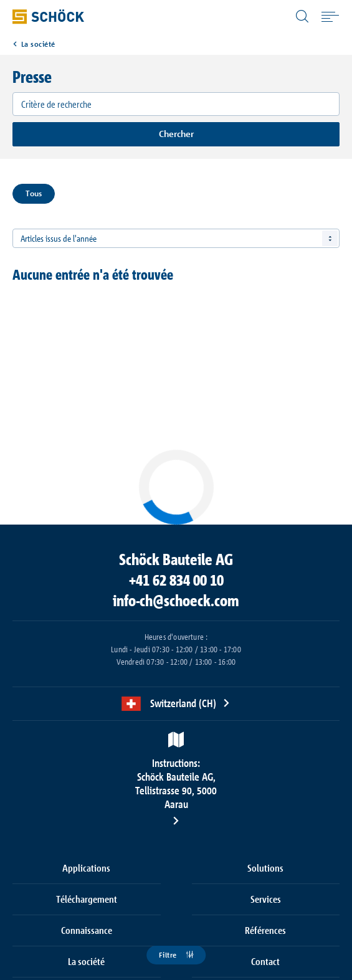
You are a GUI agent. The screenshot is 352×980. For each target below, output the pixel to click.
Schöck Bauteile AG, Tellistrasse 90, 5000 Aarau (176, 783)
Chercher (176, 134)
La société (38, 44)
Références (265, 930)
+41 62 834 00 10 (176, 580)
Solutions (265, 868)
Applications (86, 868)
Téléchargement (87, 899)
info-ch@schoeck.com (176, 601)
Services (266, 899)
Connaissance (87, 930)
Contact (265, 961)
